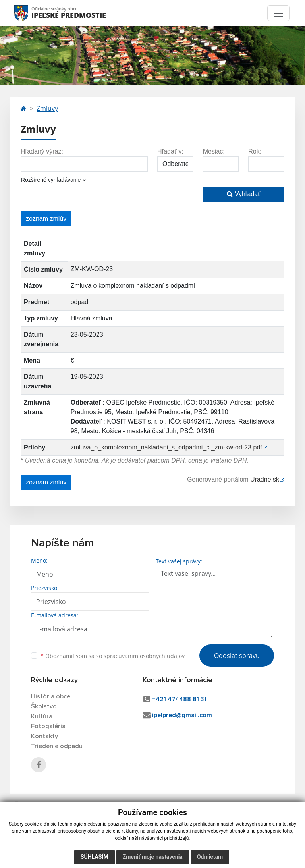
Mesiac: (214, 151)
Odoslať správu (237, 656)
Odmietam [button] (210, 857)
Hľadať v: (170, 151)
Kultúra (42, 716)
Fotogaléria (48, 726)
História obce (51, 696)
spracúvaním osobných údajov (144, 656)
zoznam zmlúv (46, 219)
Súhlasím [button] (95, 857)
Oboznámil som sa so (113, 656)
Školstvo (44, 706)
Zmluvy (47, 108)
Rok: (255, 151)
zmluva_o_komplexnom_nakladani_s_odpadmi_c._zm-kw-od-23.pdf (166, 447)
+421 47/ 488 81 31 (179, 699)
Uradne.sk (265, 479)
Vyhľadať (243, 194)
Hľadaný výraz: (42, 151)
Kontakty (44, 736)
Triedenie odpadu (57, 746)
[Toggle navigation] (278, 13)
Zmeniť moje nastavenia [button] (153, 857)
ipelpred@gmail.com (182, 715)
